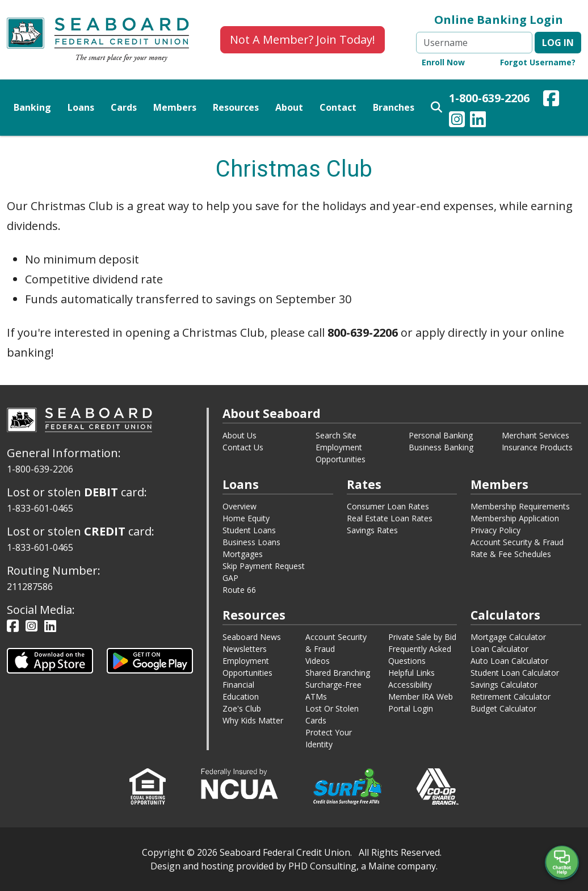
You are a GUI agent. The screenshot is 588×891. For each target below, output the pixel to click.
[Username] (474, 43)
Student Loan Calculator (515, 673)
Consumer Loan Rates (388, 506)
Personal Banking (441, 435)
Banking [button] (32, 107)
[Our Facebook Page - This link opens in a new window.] (551, 100)
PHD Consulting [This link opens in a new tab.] (322, 866)
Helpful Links (411, 673)
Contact (338, 107)
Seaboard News (252, 637)
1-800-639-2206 (489, 98)
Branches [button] (394, 107)
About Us (240, 435)
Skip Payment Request (264, 566)
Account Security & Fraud (517, 542)
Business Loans (251, 542)
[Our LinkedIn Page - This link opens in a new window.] (478, 121)
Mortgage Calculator (508, 637)
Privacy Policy (495, 530)
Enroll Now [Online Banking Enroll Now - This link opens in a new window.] (443, 62)
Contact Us (243, 447)
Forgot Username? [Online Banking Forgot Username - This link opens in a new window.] (538, 62)
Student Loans (249, 530)
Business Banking (441, 447)
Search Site (336, 435)
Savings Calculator (504, 685)
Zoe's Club (242, 708)
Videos (318, 661)
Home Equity (246, 518)
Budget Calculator (503, 708)
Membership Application (515, 518)
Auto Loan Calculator (509, 661)
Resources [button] (236, 107)
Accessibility (410, 685)
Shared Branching (338, 673)
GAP (230, 578)
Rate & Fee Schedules (511, 554)
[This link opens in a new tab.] (50, 659)
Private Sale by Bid (422, 637)
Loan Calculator (499, 649)
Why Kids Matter (253, 720)
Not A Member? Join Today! (303, 39)
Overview (240, 506)
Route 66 (239, 590)
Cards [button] (124, 107)
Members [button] (175, 107)
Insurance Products (537, 447)
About (289, 107)
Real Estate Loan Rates (390, 518)
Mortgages (243, 554)
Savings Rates (372, 530)
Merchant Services (535, 435)
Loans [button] (81, 107)
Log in (558, 43)
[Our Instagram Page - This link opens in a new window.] (457, 121)
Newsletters (245, 649)
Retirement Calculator (511, 697)
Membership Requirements (520, 506)
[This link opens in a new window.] (240, 783)
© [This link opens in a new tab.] (191, 852)
